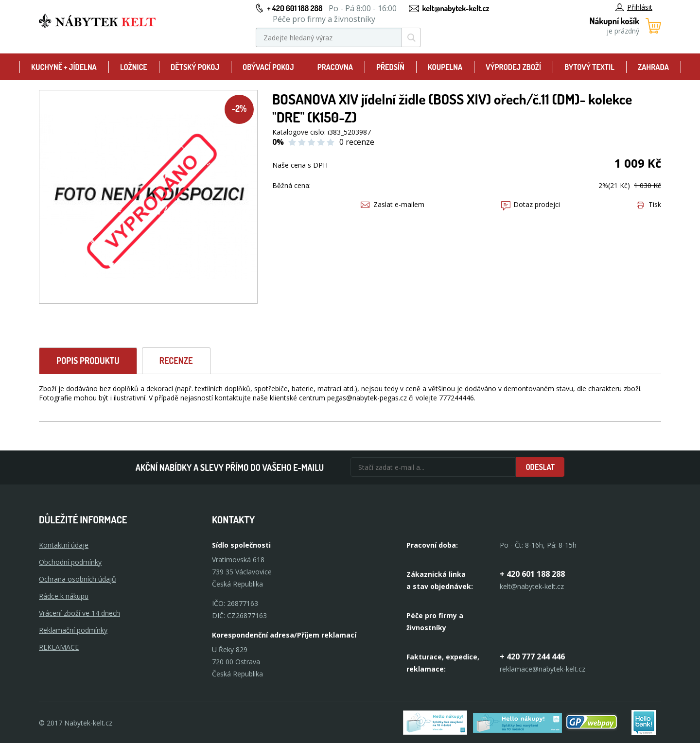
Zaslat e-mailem (393, 204)
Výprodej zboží (513, 67)
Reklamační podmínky (73, 630)
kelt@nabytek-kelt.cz (456, 8)
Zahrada (653, 67)
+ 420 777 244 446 (532, 657)
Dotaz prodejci (531, 204)
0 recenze (357, 142)
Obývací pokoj (268, 67)
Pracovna (335, 67)
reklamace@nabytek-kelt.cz (542, 669)
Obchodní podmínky (70, 562)
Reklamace (59, 647)
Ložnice (134, 67)
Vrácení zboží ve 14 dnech (79, 613)
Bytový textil (589, 67)
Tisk (649, 204)
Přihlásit (634, 7)
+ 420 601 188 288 (295, 8)
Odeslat (540, 467)
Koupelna (445, 67)
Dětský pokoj (195, 67)
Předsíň (390, 67)
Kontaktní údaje (64, 545)
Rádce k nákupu (64, 596)
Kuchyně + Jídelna (64, 67)
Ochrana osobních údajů (78, 579)
